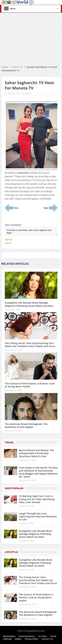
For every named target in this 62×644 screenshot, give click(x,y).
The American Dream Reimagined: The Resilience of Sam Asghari (26, 425)
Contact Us (47, 639)
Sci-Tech (43, 636)
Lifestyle (28, 93)
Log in (8, 243)
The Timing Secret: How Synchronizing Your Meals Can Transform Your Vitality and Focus (30, 345)
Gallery (18, 639)
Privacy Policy (31, 639)
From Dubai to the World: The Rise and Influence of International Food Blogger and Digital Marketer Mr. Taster (38, 472)
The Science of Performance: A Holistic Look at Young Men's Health (30, 385)
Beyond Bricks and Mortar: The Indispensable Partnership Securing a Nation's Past (36, 453)
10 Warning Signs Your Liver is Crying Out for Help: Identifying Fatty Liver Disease (37, 499)
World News (9, 636)
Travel (9, 443)
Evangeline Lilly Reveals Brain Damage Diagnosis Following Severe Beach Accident (29, 304)
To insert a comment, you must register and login (31, 231)
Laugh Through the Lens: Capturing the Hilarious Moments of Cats (38, 516)
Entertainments (27, 636)
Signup (8, 239)
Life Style (11, 552)
